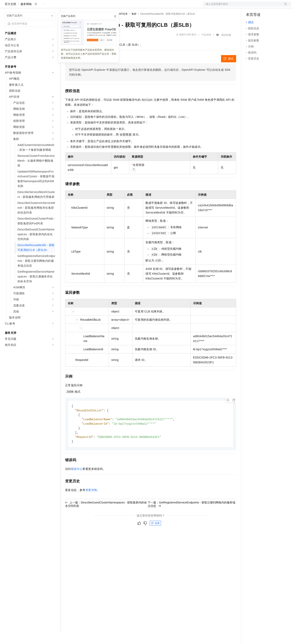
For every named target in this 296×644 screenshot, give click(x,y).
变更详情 (91, 505)
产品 (52, 6)
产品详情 (206, 48)
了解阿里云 (132, 6)
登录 (284, 6)
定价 (87, 6)
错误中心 (77, 484)
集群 (134, 27)
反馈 (155, 538)
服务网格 (26, 17)
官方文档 (10, 17)
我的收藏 (226, 48)
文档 (242, 6)
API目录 (123, 27)
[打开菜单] (6, 6)
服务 (119, 6)
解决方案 (65, 6)
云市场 (98, 6)
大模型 (41, 6)
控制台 (260, 6)
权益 (77, 6)
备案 (250, 6)
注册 (270, 6)
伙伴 (109, 6)
